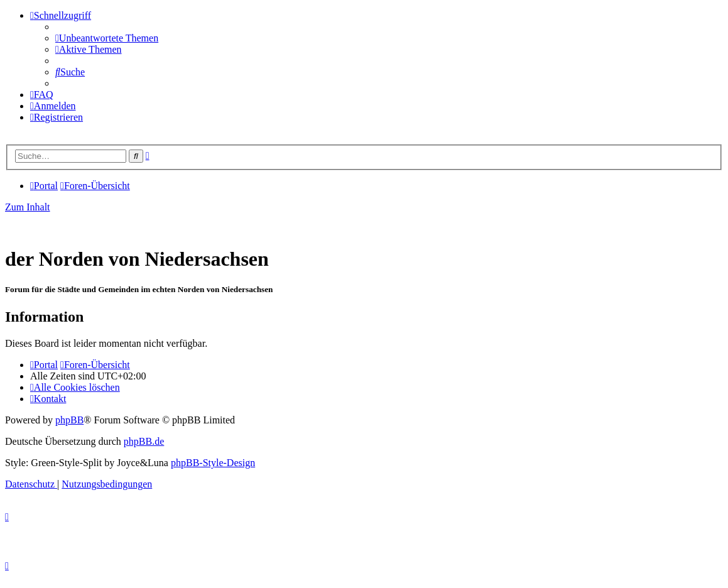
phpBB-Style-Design (213, 463)
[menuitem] (107, 38)
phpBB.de (144, 441)
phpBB (69, 420)
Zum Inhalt (28, 207)
